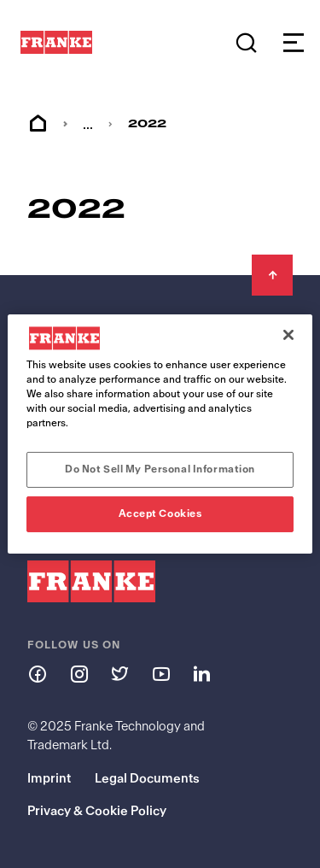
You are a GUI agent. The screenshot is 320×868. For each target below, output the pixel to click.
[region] (160, 434)
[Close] (288, 335)
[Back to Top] (272, 275)
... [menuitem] (88, 124)
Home (38, 124)
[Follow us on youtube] (160, 673)
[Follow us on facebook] (38, 673)
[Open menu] (289, 43)
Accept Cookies (160, 513)
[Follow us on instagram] (79, 673)
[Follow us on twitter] (119, 673)
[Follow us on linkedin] (201, 673)
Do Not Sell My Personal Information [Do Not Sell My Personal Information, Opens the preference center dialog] (160, 469)
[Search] (246, 43)
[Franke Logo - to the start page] (56, 43)
